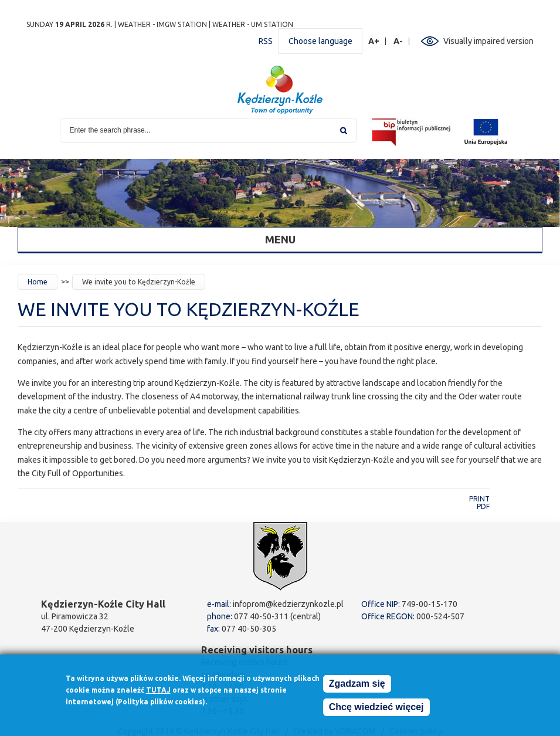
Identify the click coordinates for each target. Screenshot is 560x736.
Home (38, 282)
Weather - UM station (253, 24)
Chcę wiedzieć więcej (376, 710)
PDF (483, 506)
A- (398, 41)
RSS (266, 41)
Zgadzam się (357, 687)
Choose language (320, 41)
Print (479, 499)
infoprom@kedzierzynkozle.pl (288, 604)
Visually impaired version (488, 41)
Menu (280, 239)
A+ (374, 41)
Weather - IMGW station (162, 24)
